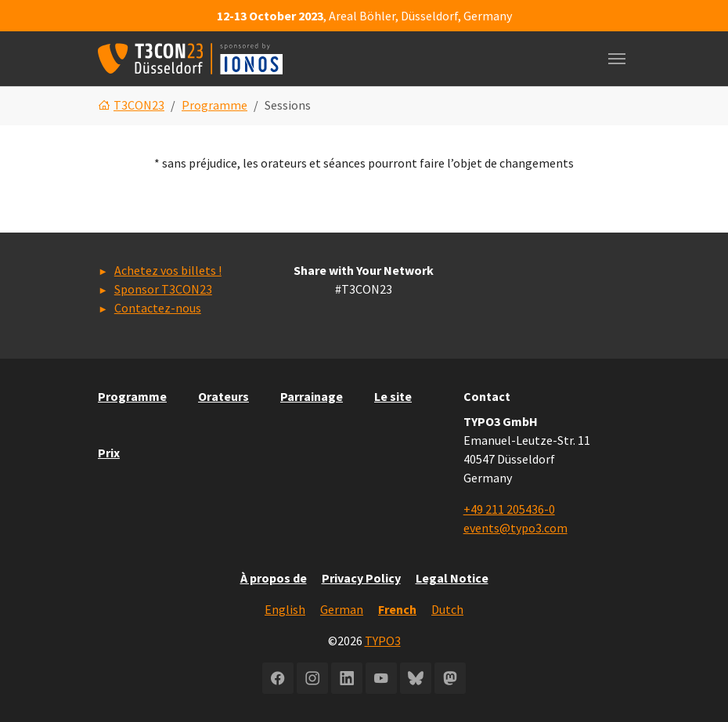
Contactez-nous (158, 308)
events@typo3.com (515, 528)
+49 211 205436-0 (509, 509)
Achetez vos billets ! (168, 270)
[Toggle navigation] (617, 59)
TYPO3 (383, 641)
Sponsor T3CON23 (163, 289)
